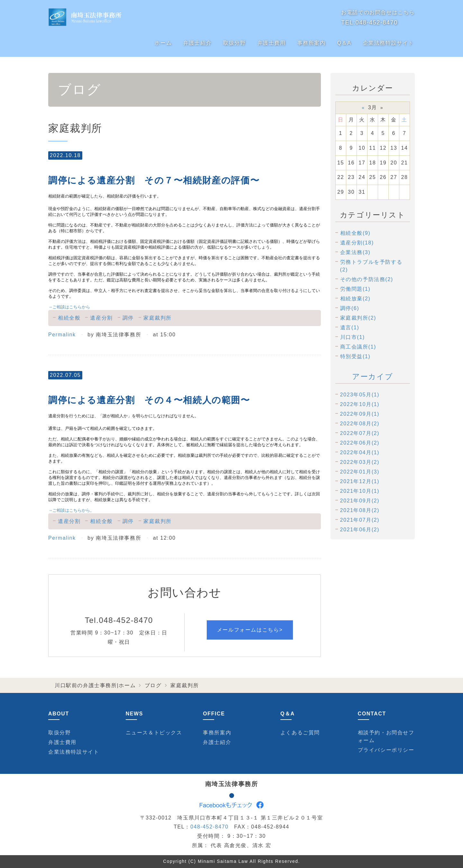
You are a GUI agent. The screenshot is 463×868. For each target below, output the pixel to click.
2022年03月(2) (360, 462)
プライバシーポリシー (386, 750)
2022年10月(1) (360, 404)
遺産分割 (101, 318)
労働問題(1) (355, 289)
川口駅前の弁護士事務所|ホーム (95, 685)
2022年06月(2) (360, 443)
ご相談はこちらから (69, 307)
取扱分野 (234, 43)
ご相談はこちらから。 (71, 510)
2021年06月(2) (360, 530)
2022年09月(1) (360, 414)
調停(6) (350, 308)
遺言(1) (350, 328)
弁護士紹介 (197, 43)
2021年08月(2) (360, 510)
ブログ (153, 685)
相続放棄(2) (355, 299)
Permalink (62, 335)
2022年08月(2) (360, 424)
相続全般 (69, 318)
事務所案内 (312, 43)
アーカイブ (372, 376)
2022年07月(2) (360, 433)
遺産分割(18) (357, 243)
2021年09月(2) (360, 501)
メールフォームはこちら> (250, 630)
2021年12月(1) (360, 481)
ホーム (163, 43)
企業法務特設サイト (388, 43)
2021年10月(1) (360, 491)
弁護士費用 (272, 43)
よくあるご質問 (300, 733)
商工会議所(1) (358, 347)
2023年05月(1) (360, 395)
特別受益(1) (355, 356)
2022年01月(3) (360, 472)
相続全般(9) (355, 233)
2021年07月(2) (360, 520)
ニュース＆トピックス (154, 733)
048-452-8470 (377, 22)
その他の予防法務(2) (367, 279)
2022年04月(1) (360, 452)
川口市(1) (353, 337)
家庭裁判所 (158, 318)
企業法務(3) (355, 252)
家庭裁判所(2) (358, 318)
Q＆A (344, 43)
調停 (128, 318)
